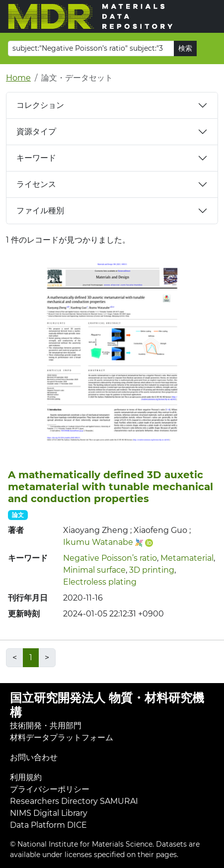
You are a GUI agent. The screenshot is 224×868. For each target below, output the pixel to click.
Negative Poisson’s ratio (110, 558)
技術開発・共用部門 (46, 726)
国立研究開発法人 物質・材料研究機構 (107, 705)
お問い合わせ (34, 757)
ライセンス (36, 184)
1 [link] (31, 657)
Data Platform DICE (48, 825)
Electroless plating (100, 582)
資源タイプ (36, 131)
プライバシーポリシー (50, 789)
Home (18, 78)
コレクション (40, 105)
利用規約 (26, 777)
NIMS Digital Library (49, 813)
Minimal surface (94, 570)
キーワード (36, 158)
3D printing (152, 570)
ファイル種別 (40, 211)
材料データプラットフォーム (62, 738)
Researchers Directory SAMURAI (74, 801)
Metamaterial (187, 558)
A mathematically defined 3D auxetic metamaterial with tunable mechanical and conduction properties (111, 487)
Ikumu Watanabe (98, 542)
